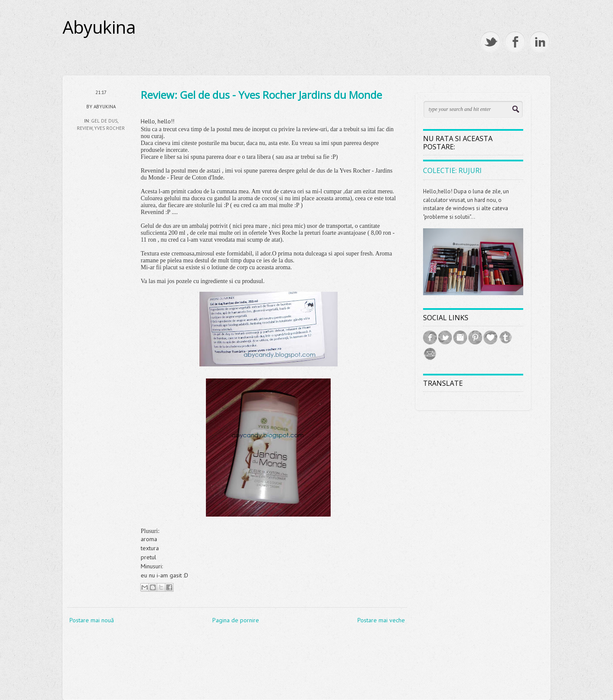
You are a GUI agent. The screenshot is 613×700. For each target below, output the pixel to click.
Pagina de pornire (236, 620)
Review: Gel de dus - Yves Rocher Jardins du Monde (261, 95)
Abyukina (99, 27)
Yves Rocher (109, 128)
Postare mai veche (381, 620)
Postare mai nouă (92, 620)
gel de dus (104, 121)
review (85, 128)
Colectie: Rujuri (452, 170)
